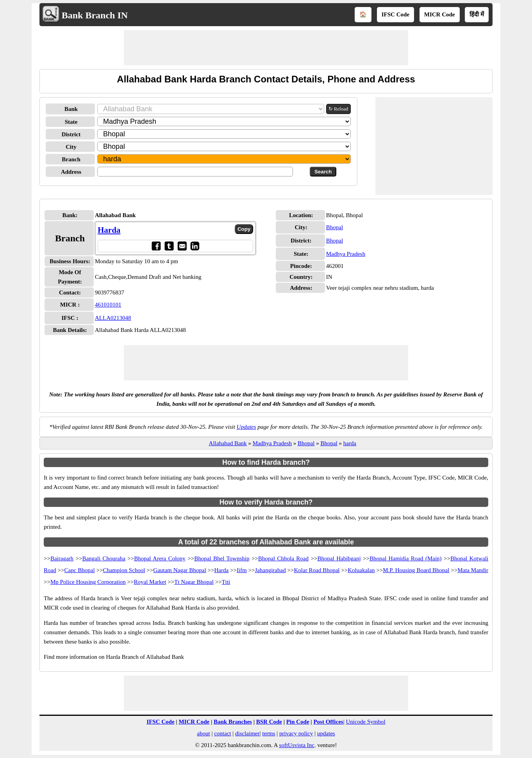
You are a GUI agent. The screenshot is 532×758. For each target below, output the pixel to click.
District (71, 134)
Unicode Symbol (365, 722)
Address (71, 172)
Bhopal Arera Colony (160, 558)
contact (222, 733)
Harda (109, 230)
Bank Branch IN (95, 15)
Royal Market (150, 582)
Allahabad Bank (228, 443)
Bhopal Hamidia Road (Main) (406, 558)
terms (269, 733)
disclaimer (247, 733)
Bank (71, 109)
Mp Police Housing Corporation (88, 582)
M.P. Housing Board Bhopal (416, 570)
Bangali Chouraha (104, 558)
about (203, 733)
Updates (246, 427)
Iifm (242, 570)
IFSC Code (395, 14)
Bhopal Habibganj (339, 558)
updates (326, 733)
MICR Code (440, 14)
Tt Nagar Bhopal (194, 582)
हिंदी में (477, 14)
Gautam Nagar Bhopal (179, 570)
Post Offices (328, 722)
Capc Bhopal (80, 570)
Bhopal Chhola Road (283, 558)
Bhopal (335, 227)
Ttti (226, 582)
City (71, 147)
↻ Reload (338, 109)
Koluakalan (361, 570)
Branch (71, 159)
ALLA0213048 (113, 318)
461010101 (108, 305)
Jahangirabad (270, 570)
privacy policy (296, 733)
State (71, 122)
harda (350, 443)
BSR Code (269, 722)
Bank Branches (233, 722)
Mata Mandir (473, 570)
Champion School (124, 570)
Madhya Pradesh (346, 254)
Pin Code (298, 722)
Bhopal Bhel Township (222, 558)
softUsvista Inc (297, 745)
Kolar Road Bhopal (317, 570)
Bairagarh (62, 558)
